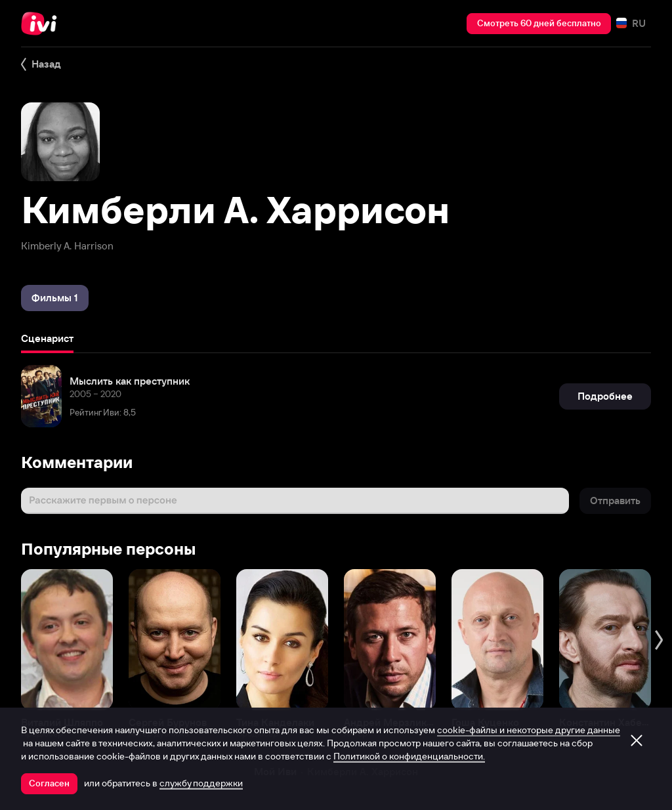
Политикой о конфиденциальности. (409, 756)
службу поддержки (201, 783)
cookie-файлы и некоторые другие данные (529, 730)
